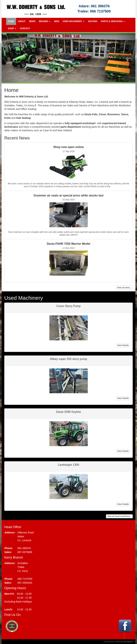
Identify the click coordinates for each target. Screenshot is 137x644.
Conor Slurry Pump (68, 306)
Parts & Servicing (113, 21)
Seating (93, 21)
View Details (123, 345)
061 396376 (100, 6)
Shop (12, 28)
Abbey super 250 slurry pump (69, 359)
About (22, 21)
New (57, 21)
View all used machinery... (119, 516)
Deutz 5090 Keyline (69, 412)
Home (11, 21)
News (32, 21)
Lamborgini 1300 (68, 465)
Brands (45, 21)
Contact (25, 28)
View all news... (124, 288)
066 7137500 (100, 11)
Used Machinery (73, 21)
